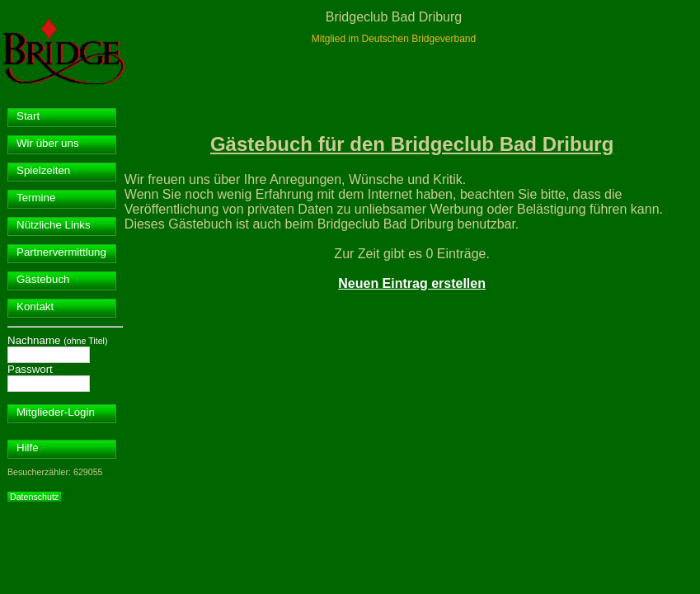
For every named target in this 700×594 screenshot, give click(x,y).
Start (28, 116)
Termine (36, 198)
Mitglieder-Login (56, 412)
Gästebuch (43, 279)
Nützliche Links (54, 225)
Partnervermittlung (61, 252)
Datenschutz (34, 497)
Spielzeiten (43, 170)
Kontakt (35, 306)
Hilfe (28, 448)
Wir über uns (48, 143)
